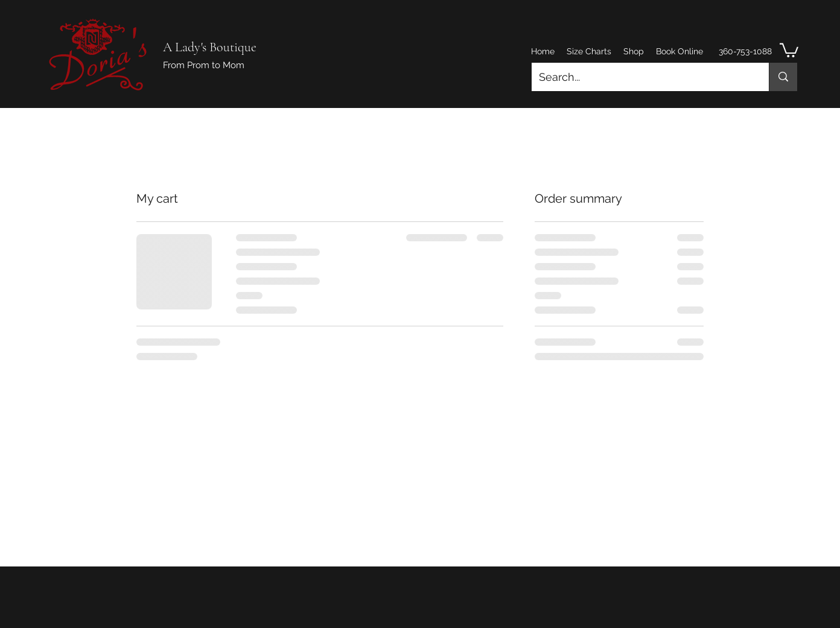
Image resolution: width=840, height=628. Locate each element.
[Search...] (641, 77)
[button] (789, 49)
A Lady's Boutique (210, 47)
